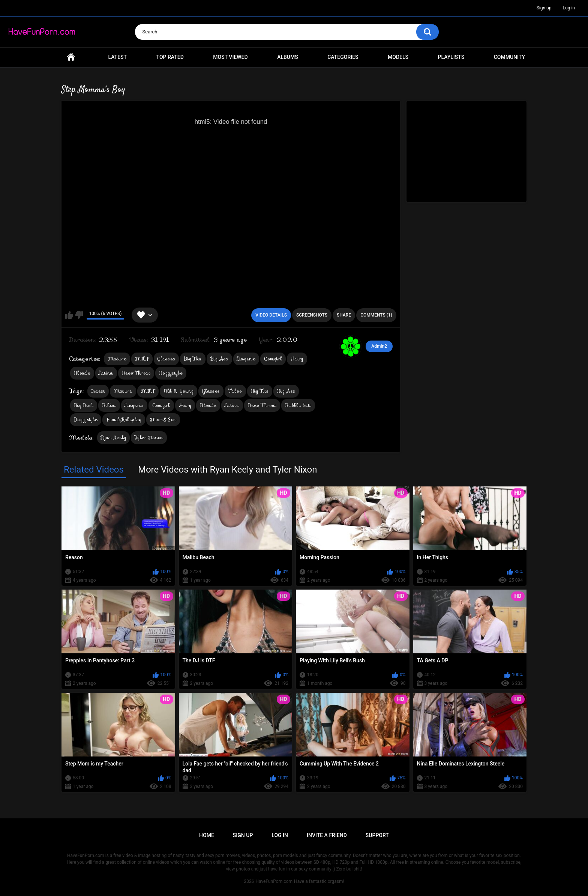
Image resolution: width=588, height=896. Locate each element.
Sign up (544, 8)
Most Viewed (230, 57)
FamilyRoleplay (124, 419)
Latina (106, 373)
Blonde (82, 373)
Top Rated (170, 57)
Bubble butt (298, 405)
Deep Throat (136, 373)
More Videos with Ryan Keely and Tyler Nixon (228, 470)
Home (71, 57)
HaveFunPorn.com (274, 881)
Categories (343, 57)
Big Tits (193, 359)
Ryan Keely (113, 437)
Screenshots (312, 315)
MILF (142, 359)
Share (344, 315)
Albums (288, 57)
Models (398, 57)
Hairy (297, 359)
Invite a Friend (327, 835)
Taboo (235, 391)
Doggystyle (171, 373)
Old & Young (178, 391)
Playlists (451, 57)
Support (377, 835)
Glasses (166, 359)
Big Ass (219, 359)
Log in (569, 8)
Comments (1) (376, 315)
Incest (98, 391)
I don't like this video (79, 315)
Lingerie (246, 359)
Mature (117, 359)
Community (509, 57)
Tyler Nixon (149, 437)
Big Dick (84, 405)
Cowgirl (273, 359)
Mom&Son (163, 419)
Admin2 (379, 346)
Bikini (109, 405)
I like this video (69, 315)
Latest (118, 57)
